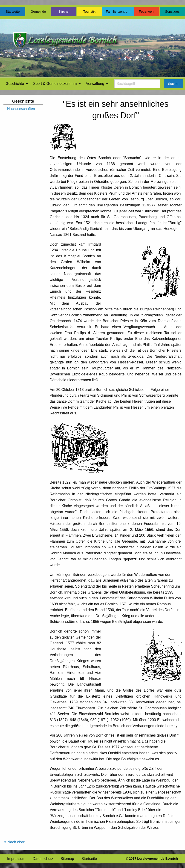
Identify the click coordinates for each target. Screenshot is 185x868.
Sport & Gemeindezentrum (55, 84)
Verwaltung (95, 84)
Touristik (89, 12)
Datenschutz (43, 859)
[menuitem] (16, 84)
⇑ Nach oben (14, 842)
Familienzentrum (118, 12)
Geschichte (15, 84)
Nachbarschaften (21, 109)
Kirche (64, 12)
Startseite (13, 12)
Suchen (174, 84)
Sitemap (67, 859)
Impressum (16, 859)
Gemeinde (38, 12)
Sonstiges (172, 12)
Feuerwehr (147, 12)
